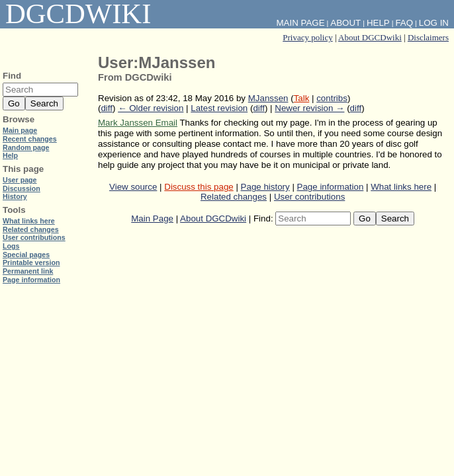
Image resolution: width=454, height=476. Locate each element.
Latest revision (219, 108)
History (15, 196)
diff (107, 108)
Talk (302, 98)
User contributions (309, 197)
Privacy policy (307, 37)
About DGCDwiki (370, 37)
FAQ (404, 23)
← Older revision (151, 108)
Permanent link (28, 271)
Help (378, 23)
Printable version (31, 262)
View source (133, 187)
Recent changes (30, 139)
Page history (265, 187)
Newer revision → (309, 108)
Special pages (26, 255)
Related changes (234, 197)
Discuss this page (199, 187)
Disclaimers (428, 37)
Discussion (22, 188)
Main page (20, 130)
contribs (332, 98)
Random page (26, 147)
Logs (11, 246)
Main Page (152, 218)
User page (20, 180)
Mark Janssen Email (138, 123)
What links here (401, 187)
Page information (331, 187)
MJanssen (268, 98)
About (345, 23)
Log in (434, 23)
